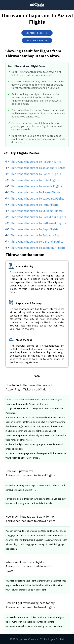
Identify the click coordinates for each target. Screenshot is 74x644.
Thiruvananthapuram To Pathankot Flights (38, 223)
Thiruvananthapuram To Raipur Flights (36, 162)
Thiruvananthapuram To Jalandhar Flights (38, 168)
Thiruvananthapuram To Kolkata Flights (36, 186)
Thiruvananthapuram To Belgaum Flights (37, 235)
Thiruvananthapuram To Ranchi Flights (36, 174)
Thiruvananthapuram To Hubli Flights (35, 180)
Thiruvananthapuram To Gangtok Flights (37, 242)
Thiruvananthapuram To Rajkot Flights (35, 192)
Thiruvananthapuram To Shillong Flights (36, 211)
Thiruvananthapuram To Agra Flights (34, 205)
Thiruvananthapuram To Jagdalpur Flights (38, 248)
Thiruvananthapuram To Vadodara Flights (37, 199)
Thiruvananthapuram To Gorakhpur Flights (38, 217)
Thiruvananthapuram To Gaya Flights (34, 229)
